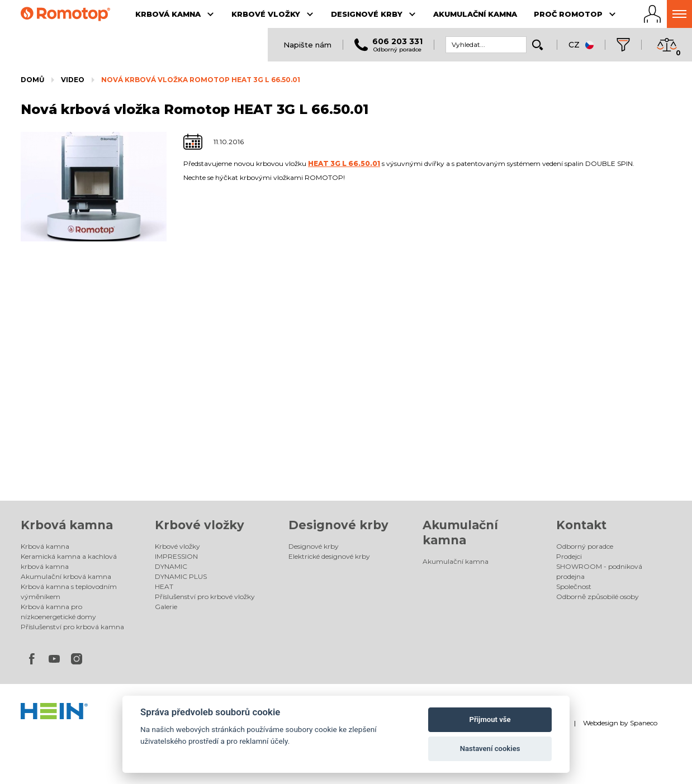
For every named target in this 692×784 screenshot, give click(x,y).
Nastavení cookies (490, 749)
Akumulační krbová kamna (66, 576)
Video (73, 80)
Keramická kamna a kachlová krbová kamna (69, 561)
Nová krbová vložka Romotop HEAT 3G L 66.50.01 (201, 80)
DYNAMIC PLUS (181, 576)
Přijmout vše (490, 719)
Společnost (574, 586)
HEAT (164, 586)
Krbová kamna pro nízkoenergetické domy (58, 612)
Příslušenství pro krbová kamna (72, 627)
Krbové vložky (200, 525)
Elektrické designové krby (329, 556)
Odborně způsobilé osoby (598, 597)
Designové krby (338, 525)
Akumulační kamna (456, 561)
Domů (32, 80)
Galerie (166, 607)
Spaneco (644, 723)
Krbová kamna (67, 525)
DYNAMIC (171, 566)
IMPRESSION (176, 556)
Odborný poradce (585, 546)
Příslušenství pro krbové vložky (205, 597)
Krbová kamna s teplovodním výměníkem (69, 591)
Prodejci (569, 556)
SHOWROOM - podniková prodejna (599, 571)
